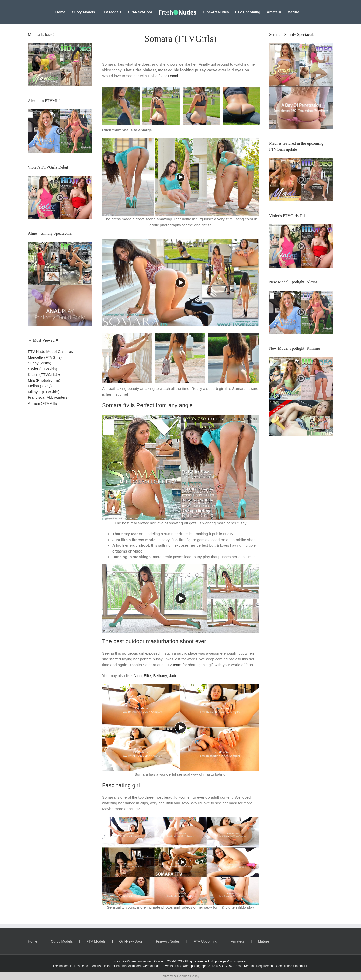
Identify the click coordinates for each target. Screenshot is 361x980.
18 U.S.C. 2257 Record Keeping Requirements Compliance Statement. (260, 966)
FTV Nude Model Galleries (50, 351)
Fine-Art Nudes (168, 941)
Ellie (147, 676)
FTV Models (96, 941)
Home (32, 941)
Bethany (160, 676)
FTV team (173, 665)
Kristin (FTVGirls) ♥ (44, 374)
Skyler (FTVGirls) (42, 369)
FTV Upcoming (205, 941)
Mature (264, 941)
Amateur (238, 941)
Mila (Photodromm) (44, 380)
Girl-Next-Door (131, 941)
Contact (159, 961)
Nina (138, 676)
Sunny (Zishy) (40, 363)
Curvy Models (62, 941)
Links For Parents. (115, 966)
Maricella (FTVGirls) (45, 357)
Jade (173, 676)
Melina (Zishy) (40, 386)
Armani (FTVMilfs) (43, 403)
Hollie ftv (155, 76)
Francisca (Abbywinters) (48, 397)
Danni (173, 76)
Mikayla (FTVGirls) (44, 392)
